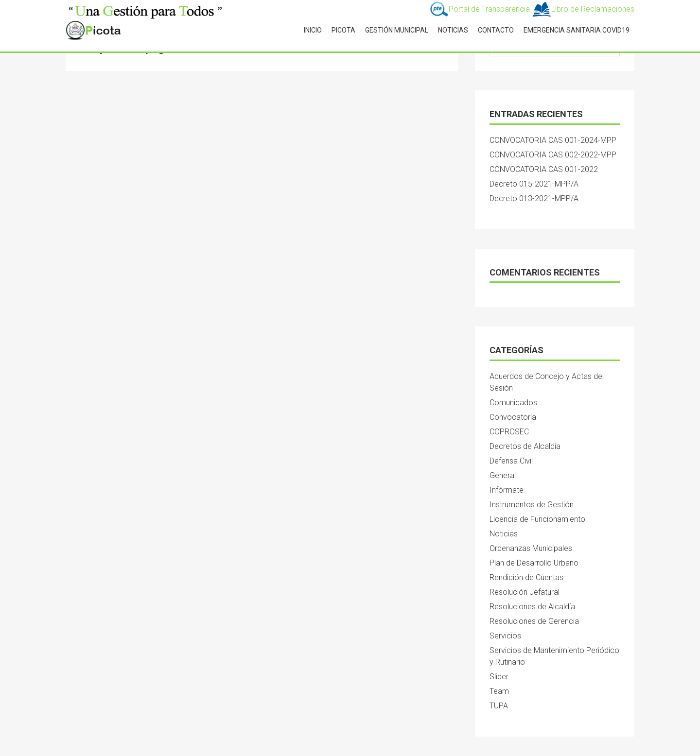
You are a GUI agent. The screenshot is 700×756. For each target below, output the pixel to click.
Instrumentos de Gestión (532, 505)
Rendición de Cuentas (526, 577)
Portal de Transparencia (481, 9)
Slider (499, 677)
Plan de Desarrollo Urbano (534, 563)
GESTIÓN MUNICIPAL (397, 30)
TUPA (499, 706)
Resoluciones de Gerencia (534, 621)
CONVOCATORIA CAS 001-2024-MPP (553, 140)
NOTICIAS (453, 30)
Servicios (505, 636)
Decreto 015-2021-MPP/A (534, 184)
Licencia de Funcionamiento (537, 519)
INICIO (313, 30)
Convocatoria (513, 417)
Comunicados (513, 403)
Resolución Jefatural (525, 592)
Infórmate (507, 490)
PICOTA (343, 30)
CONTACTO (496, 30)
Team (499, 691)
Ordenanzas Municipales (531, 548)
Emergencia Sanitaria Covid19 (577, 30)
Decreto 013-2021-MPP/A (534, 198)
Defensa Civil (511, 461)
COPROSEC (509, 432)
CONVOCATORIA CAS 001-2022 (544, 169)
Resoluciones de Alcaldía (532, 607)
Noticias (504, 534)
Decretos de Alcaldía (525, 446)
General (503, 475)
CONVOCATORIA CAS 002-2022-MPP (553, 155)
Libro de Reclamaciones (583, 9)
